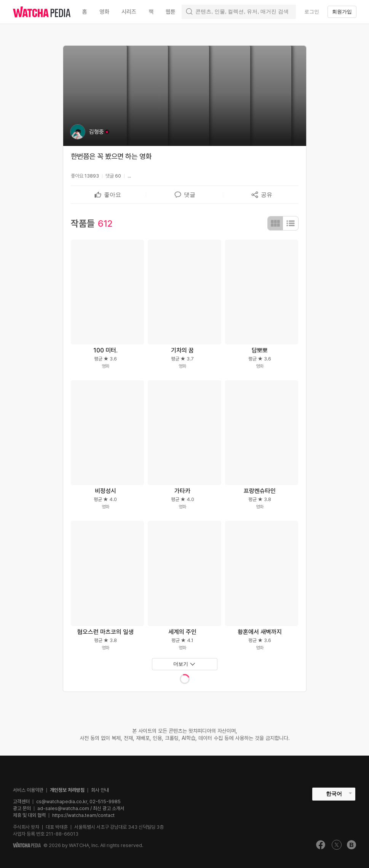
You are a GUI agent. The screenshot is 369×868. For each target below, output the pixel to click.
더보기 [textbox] (181, 664)
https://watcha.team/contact (83, 815)
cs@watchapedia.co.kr (78, 802)
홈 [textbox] (85, 12)
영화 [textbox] (104, 12)
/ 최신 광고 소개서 (107, 808)
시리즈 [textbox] (129, 12)
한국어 (334, 794)
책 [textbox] (151, 12)
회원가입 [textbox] (342, 12)
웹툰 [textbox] (171, 12)
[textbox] (113, 195)
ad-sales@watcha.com (63, 808)
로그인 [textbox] (312, 12)
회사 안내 (100, 790)
